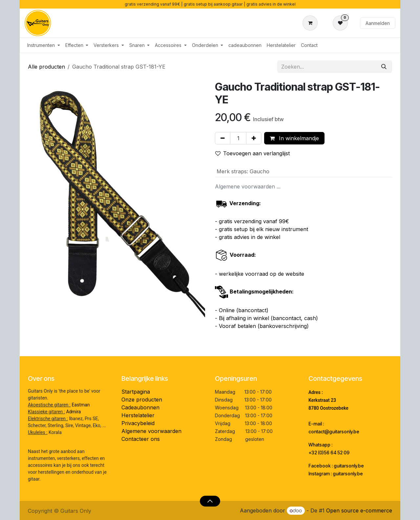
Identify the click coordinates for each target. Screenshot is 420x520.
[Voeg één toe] (254, 138)
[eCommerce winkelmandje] (311, 23)
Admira (74, 412)
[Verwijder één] (223, 138)
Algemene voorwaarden (151, 431)
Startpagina (136, 392)
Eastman (81, 405)
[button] (210, 501)
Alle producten (46, 67)
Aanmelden (378, 23)
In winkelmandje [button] (294, 138)
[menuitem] (44, 45)
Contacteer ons (141, 439)
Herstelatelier (138, 415)
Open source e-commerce (359, 510)
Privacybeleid (138, 423)
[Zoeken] (384, 67)
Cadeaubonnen (140, 407)
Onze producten (142, 400)
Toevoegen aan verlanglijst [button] (252, 153)
